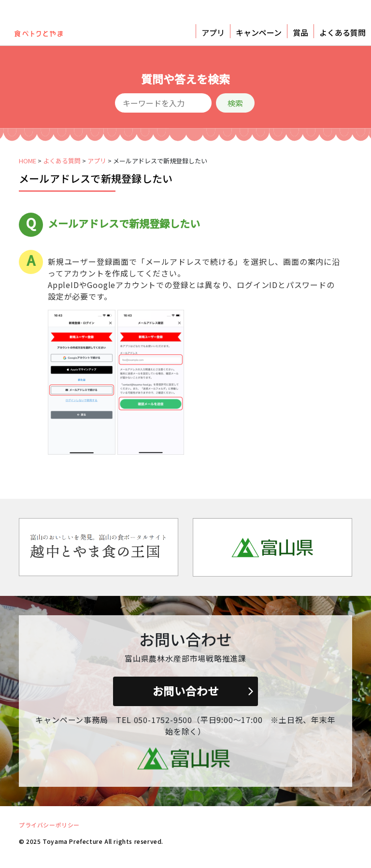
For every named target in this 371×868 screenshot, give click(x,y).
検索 (235, 103)
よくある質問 (342, 32)
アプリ (213, 32)
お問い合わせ (186, 691)
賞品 (300, 32)
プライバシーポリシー (49, 825)
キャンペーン (259, 32)
